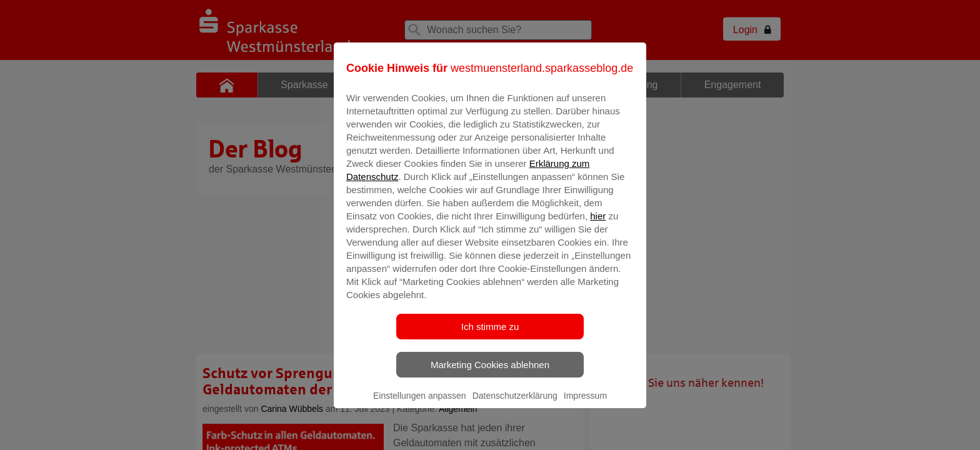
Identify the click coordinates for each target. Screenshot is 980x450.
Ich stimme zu (490, 335)
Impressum (585, 404)
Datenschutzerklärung (515, 404)
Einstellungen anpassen (420, 404)
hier (598, 225)
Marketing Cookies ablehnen (490, 373)
